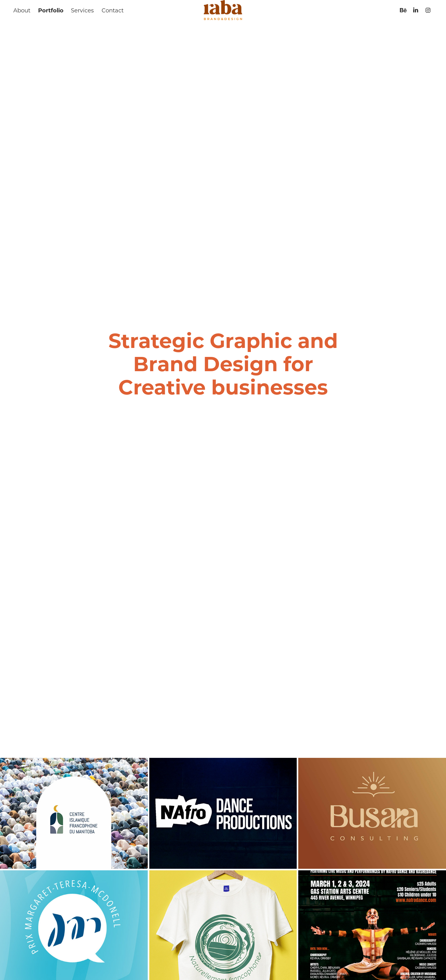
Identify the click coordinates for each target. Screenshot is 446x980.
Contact (113, 10)
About (22, 10)
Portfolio (51, 10)
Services (82, 10)
